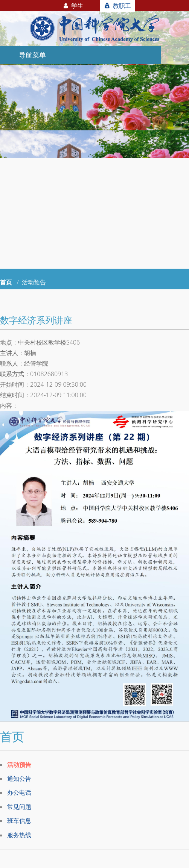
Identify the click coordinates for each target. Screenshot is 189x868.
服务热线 (19, 835)
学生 (72, 6)
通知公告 (19, 779)
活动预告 (19, 765)
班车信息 (19, 821)
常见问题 (19, 807)
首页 (6, 282)
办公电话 (19, 792)
